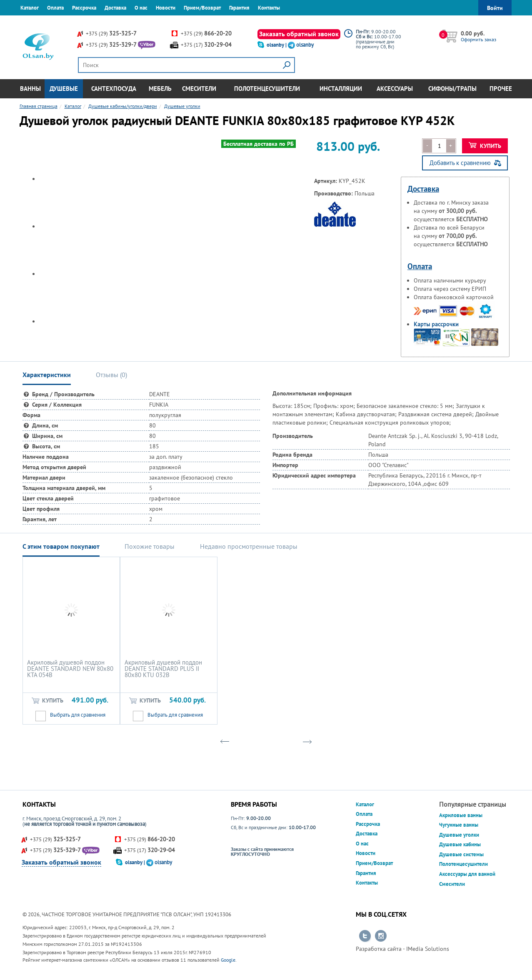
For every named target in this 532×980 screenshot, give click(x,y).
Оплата (55, 8)
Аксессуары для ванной (467, 874)
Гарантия (239, 8)
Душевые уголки (459, 835)
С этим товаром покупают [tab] (61, 546)
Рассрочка (84, 8)
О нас (141, 8)
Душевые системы (461, 854)
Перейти (365, 936)
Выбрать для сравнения (78, 715)
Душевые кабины (460, 844)
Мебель (160, 89)
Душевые (64, 89)
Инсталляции (341, 89)
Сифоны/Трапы (452, 89)
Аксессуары (395, 89)
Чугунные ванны (459, 825)
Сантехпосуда (114, 89)
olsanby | (277, 45)
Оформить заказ (478, 39)
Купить (485, 146)
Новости (166, 8)
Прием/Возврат (202, 8)
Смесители (199, 89)
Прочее (501, 89)
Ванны (30, 89)
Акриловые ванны (461, 815)
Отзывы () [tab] (111, 375)
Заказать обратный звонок (299, 34)
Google (228, 960)
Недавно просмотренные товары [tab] (249, 546)
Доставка (115, 8)
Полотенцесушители (267, 89)
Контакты (269, 8)
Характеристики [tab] (47, 375)
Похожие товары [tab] (150, 546)
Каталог (30, 8)
